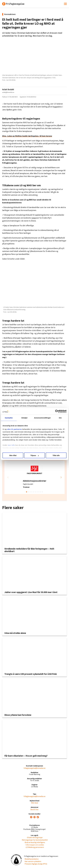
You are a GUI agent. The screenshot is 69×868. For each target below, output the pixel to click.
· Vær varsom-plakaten (33, 861)
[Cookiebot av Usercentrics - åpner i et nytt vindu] (57, 411)
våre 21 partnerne (14, 429)
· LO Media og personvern (34, 847)
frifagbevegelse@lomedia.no (35, 768)
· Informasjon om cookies (34, 845)
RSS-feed (35, 803)
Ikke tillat (13, 455)
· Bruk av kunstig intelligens (35, 842)
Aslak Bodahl (8, 90)
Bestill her (34, 810)
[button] (61, 477)
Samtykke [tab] (9, 418)
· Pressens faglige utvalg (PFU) (35, 864)
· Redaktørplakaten (31, 859)
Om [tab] (60, 418)
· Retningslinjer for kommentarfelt (35, 840)
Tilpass (35, 455)
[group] (34, 477)
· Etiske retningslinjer (35, 838)
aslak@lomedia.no (8, 92)
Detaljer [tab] (24, 418)
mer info (11, 445)
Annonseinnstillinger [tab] (42, 418)
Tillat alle (56, 455)
